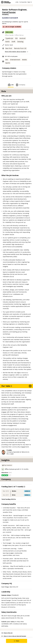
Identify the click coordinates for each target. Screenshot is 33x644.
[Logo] (6, 2)
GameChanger (9, 12)
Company (20, 85)
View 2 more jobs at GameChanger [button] (14, 636)
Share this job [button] (7, 633)
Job (11, 85)
